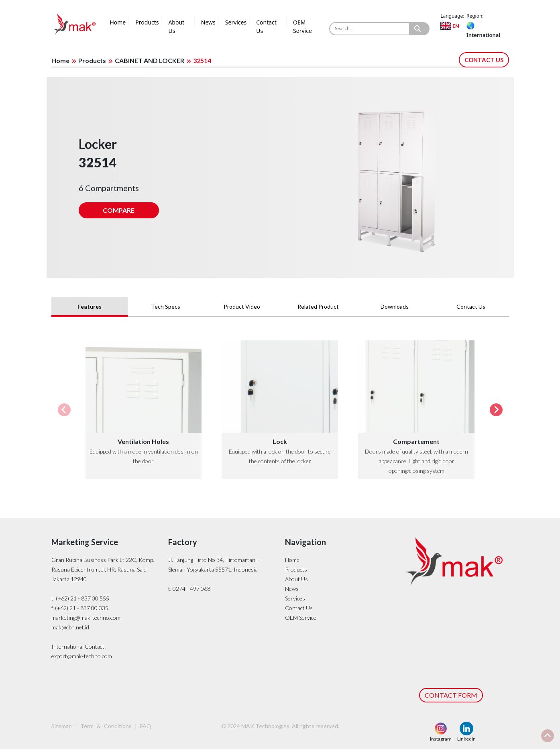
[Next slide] (496, 410)
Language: (452, 16)
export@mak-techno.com (82, 656)
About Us (176, 26)
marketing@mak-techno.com (86, 618)
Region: (475, 16)
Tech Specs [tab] (166, 306)
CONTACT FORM (451, 695)
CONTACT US (484, 60)
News (208, 22)
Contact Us (266, 26)
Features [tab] (90, 306)
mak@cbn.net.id (70, 627)
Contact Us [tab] (471, 306)
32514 (202, 60)
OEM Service (302, 26)
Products (147, 22)
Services (236, 22)
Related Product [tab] (318, 306)
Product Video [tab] (242, 306)
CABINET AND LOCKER (150, 60)
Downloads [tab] (395, 306)
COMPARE (119, 210)
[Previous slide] (64, 410)
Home (118, 22)
